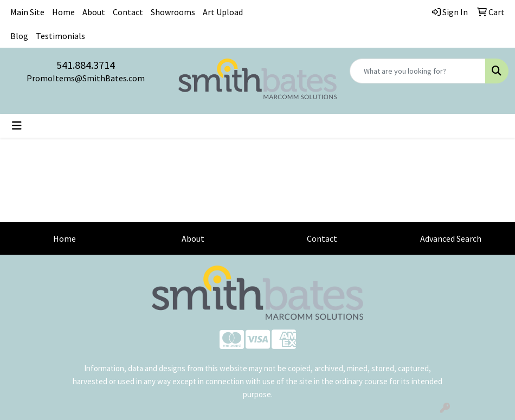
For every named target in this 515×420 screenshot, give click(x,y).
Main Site (27, 12)
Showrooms (173, 12)
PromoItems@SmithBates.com (86, 78)
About (94, 12)
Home (63, 12)
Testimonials (60, 36)
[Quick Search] (418, 71)
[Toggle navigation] (17, 126)
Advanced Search (451, 238)
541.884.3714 (86, 65)
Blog (19, 36)
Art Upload (223, 12)
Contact (128, 12)
